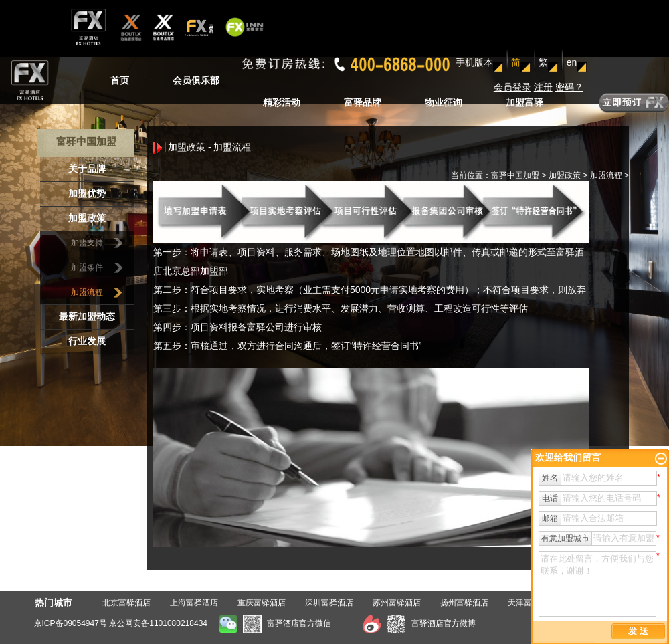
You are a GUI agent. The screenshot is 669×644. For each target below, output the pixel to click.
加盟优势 (87, 194)
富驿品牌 (363, 102)
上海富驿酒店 (194, 603)
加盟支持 (87, 243)
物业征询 (444, 102)
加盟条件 (87, 267)
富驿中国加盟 (515, 175)
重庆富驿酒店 (262, 603)
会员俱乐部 (196, 80)
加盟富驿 (524, 102)
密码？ (569, 87)
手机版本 (474, 62)
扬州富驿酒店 (464, 603)
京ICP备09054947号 (71, 623)
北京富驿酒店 (126, 603)
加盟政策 (87, 218)
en (572, 62)
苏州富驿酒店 (397, 603)
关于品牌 (87, 169)
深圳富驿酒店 (329, 603)
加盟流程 (87, 292)
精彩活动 (282, 102)
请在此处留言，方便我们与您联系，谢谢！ (597, 584)
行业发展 (87, 341)
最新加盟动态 (87, 317)
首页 (120, 80)
